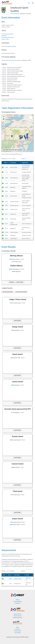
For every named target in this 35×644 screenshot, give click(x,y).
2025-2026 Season (15, 13)
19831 (6, 205)
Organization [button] (25, 163)
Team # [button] (6, 163)
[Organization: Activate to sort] (27, 163)
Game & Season (17, 614)
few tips (6, 154)
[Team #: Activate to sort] (6, 163)
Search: (23, 159)
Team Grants (18, 633)
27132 (6, 228)
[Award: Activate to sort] (29, 575)
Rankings (12, 282)
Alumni (17, 600)
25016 (6, 219)
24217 (6, 214)
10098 (6, 178)
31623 (6, 232)
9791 (7, 172)
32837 (6, 238)
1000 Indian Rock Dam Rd (8, 38)
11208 (6, 183)
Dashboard (17, 603)
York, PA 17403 (5, 39)
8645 (7, 167)
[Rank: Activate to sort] (5, 575)
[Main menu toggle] (29, 3)
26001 (6, 224)
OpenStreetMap (26, 151)
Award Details (17, 320)
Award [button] (27, 575)
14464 (6, 191)
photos (6, 53)
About (17, 627)
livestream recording (11, 46)
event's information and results (13, 60)
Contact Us (17, 629)
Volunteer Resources (18, 618)
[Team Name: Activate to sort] (16, 163)
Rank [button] (4, 575)
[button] (33, 3)
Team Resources (18, 616)
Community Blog (17, 601)
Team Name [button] (13, 163)
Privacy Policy (17, 631)
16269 (6, 196)
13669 (6, 187)
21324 (6, 209)
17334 (6, 202)
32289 (6, 235)
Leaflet (20, 151)
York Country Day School (7, 34)
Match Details (20, 282)
